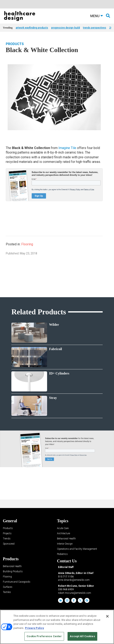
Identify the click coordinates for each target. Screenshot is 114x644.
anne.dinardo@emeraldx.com (74, 580)
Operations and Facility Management (77, 549)
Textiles (7, 592)
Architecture (64, 534)
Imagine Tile (67, 148)
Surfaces (8, 587)
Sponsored (9, 544)
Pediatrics (62, 554)
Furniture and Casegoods (17, 582)
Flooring (27, 244)
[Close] (107, 616)
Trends (7, 539)
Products (15, 44)
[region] (57, 627)
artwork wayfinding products (32, 28)
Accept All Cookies (82, 636)
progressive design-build (66, 28)
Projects (7, 534)
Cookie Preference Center (44, 636)
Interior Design (65, 544)
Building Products (13, 572)
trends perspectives (95, 28)
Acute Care (63, 528)
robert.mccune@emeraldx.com (75, 593)
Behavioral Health (66, 539)
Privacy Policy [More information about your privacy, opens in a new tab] (34, 628)
